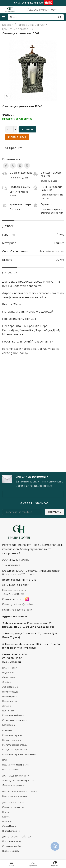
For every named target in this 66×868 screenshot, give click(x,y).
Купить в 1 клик (17, 137)
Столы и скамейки (12, 846)
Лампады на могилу (31, 25)
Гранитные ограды (12, 735)
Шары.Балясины (11, 831)
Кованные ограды (12, 740)
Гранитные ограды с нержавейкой (21, 754)
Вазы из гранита (11, 770)
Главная (8, 25)
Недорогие (8, 673)
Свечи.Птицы (9, 826)
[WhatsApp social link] (13, 166)
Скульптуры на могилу (14, 807)
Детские (7, 706)
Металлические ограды (15, 745)
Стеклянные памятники (15, 720)
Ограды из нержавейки (15, 750)
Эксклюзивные (10, 687)
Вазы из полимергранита (15, 765)
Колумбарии (9, 725)
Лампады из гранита (13, 785)
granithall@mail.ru (22, 604)
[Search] (36, 17)
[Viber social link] (27, 166)
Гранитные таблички (13, 715)
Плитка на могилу (12, 841)
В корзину (27, 129)
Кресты (6, 817)
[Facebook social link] (6, 166)
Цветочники (9, 711)
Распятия (7, 822)
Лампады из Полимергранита (18, 781)
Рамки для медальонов (15, 796)
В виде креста (10, 696)
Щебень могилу (11, 851)
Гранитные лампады (17, 29)
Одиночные (8, 677)
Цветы (6, 812)
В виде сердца (10, 692)
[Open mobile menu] (3, 17)
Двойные (7, 682)
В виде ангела (10, 701)
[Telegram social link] (20, 166)
